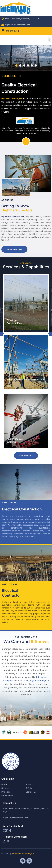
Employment (7, 796)
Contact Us (31, 792)
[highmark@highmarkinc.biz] (3, 25)
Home (4, 784)
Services (6, 788)
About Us (30, 784)
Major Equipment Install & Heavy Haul (25, 379)
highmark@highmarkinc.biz (17, 25)
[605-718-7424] (3, 30)
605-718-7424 (12, 31)
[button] (49, 40)
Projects (6, 792)
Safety (29, 788)
